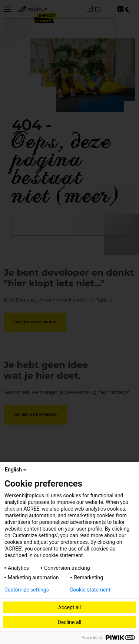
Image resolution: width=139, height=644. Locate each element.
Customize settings (27, 590)
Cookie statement (90, 590)
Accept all (70, 607)
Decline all (70, 622)
